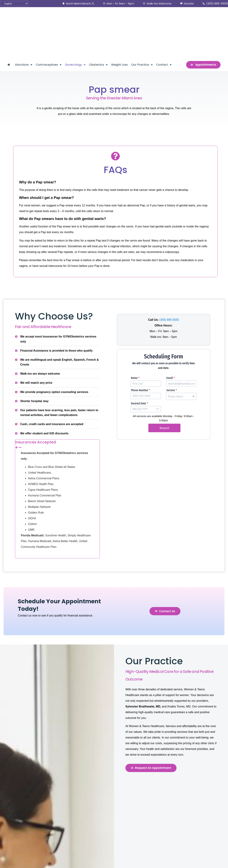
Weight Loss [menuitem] (119, 26)
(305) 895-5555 (169, 281)
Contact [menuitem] (164, 26)
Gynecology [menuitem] (75, 26)
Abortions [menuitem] (24, 26)
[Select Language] (14, 4)
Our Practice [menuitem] (142, 26)
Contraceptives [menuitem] (49, 26)
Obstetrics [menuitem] (98, 26)
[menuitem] (9, 26)
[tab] (57, 406)
